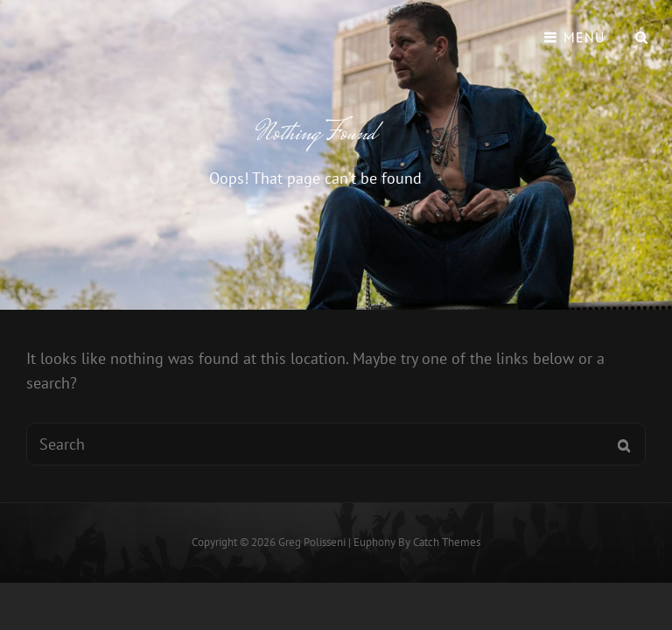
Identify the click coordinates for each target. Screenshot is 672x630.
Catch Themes (447, 542)
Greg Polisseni (312, 542)
